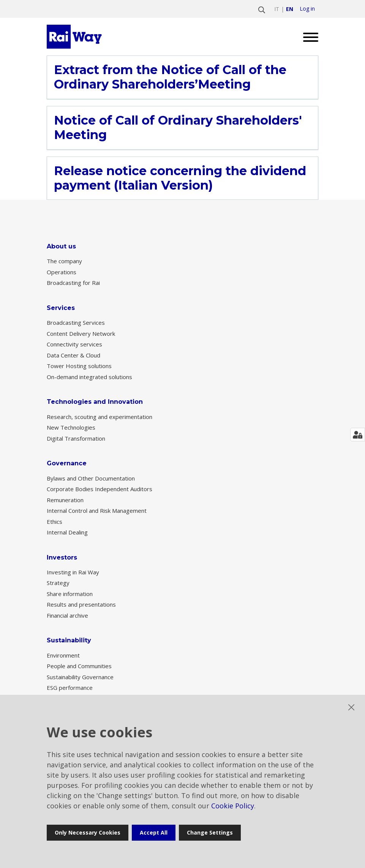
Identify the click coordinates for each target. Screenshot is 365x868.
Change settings (210, 832)
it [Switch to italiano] (277, 9)
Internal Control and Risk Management (97, 511)
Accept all (154, 832)
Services (61, 308)
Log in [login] (307, 9)
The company (64, 261)
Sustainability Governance (80, 677)
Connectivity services (74, 344)
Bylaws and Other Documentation (91, 478)
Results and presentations (81, 604)
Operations (62, 272)
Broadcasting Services (76, 323)
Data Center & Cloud (73, 355)
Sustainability (69, 640)
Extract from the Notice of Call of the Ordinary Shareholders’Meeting (170, 77)
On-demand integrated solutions (89, 377)
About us (61, 246)
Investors (62, 557)
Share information (70, 594)
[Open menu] (308, 37)
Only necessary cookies (88, 832)
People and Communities (79, 666)
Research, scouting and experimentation (100, 417)
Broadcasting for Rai (73, 283)
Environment (63, 655)
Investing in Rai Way (73, 572)
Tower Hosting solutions (79, 366)
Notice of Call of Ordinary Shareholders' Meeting (178, 128)
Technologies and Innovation (95, 402)
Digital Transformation (76, 438)
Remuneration (65, 500)
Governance (67, 463)
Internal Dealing (67, 532)
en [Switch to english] (290, 9)
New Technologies (71, 427)
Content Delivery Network (81, 334)
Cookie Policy (233, 806)
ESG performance (70, 688)
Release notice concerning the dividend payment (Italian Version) (180, 178)
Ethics (55, 522)
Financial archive (67, 615)
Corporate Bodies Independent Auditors (100, 489)
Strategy (58, 583)
